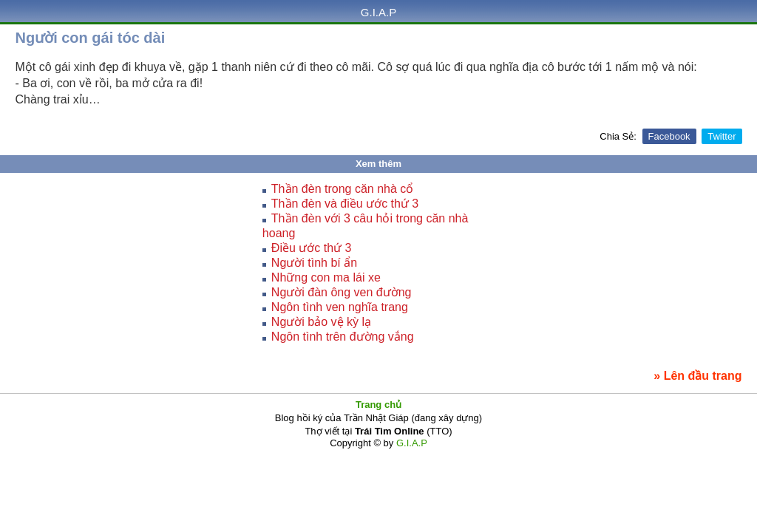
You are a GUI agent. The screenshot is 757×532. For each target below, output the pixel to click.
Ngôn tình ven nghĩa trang (340, 307)
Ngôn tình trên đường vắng (343, 337)
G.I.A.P (378, 12)
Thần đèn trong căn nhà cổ (342, 189)
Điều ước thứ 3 (312, 248)
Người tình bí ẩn (314, 263)
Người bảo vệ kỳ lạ (321, 322)
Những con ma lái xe (326, 277)
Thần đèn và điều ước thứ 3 (345, 204)
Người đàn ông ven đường (342, 292)
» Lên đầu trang (697, 376)
